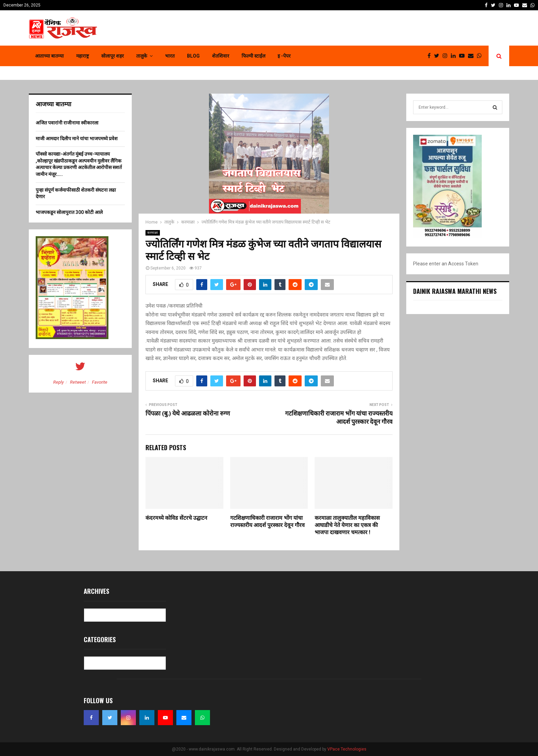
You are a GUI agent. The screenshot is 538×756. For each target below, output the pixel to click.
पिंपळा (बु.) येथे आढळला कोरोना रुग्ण (188, 414)
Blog (193, 56)
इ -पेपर (284, 56)
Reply (59, 382)
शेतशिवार (221, 56)
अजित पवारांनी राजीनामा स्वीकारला (67, 123)
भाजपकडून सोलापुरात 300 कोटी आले (69, 212)
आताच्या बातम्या (49, 56)
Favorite (100, 382)
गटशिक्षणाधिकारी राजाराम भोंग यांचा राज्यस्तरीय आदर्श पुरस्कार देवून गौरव (339, 418)
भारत (170, 56)
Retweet (78, 382)
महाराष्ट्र (83, 56)
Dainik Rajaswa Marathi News (455, 291)
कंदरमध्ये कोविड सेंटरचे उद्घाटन (176, 518)
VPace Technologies (347, 749)
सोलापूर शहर (113, 56)
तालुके (142, 56)
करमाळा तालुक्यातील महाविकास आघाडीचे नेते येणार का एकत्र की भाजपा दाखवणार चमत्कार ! (347, 525)
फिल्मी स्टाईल (253, 56)
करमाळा (153, 233)
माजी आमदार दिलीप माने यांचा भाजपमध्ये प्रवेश (77, 139)
